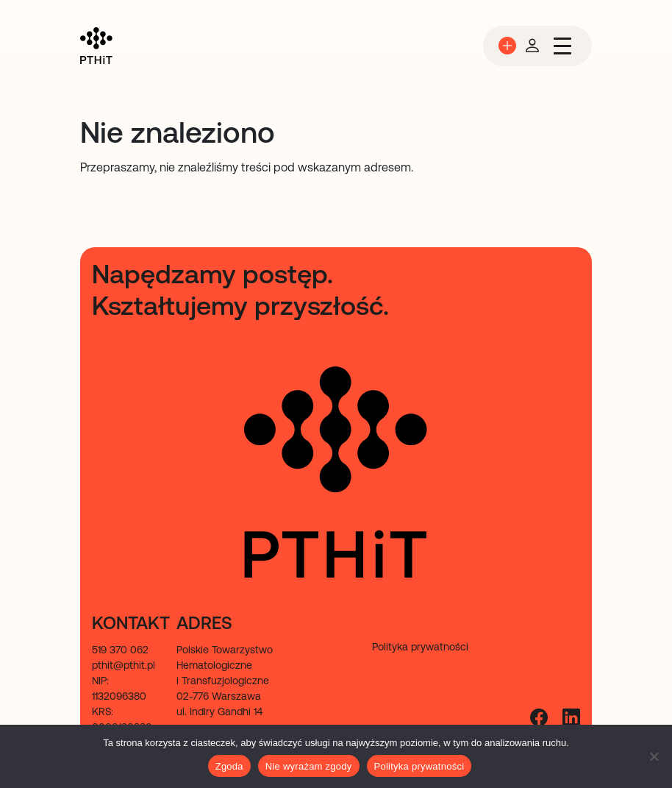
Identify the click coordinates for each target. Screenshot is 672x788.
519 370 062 (120, 650)
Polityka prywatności (419, 766)
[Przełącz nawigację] (562, 46)
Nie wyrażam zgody (309, 766)
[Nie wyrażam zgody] (654, 756)
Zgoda (229, 766)
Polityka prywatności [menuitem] (420, 647)
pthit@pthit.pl (124, 665)
